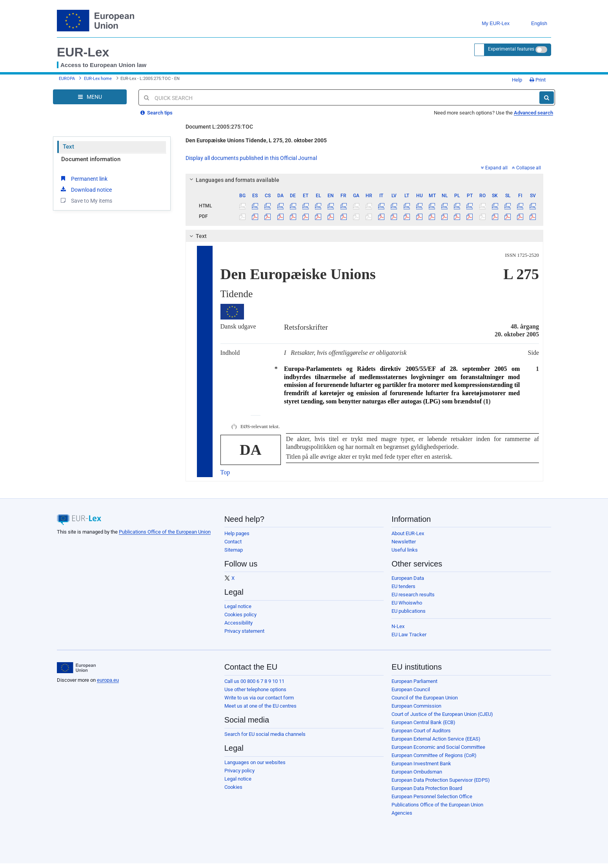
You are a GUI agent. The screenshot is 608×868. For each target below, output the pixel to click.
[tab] (365, 180)
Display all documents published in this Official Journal (251, 158)
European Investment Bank (421, 764)
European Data (408, 578)
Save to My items (86, 200)
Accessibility (238, 623)
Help (514, 80)
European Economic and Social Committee (438, 747)
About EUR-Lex (408, 533)
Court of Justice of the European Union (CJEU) (442, 714)
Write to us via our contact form (259, 698)
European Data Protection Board (427, 788)
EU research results (413, 595)
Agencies (402, 813)
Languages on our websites (255, 762)
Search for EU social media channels (265, 734)
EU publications (409, 611)
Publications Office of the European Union (165, 532)
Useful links (405, 550)
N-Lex (398, 626)
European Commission (416, 706)
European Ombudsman (417, 772)
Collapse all (526, 168)
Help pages (237, 533)
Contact (233, 542)
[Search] (547, 98)
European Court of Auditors (421, 731)
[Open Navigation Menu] (90, 97)
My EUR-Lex (490, 24)
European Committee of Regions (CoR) (434, 755)
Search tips (157, 113)
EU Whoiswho (407, 603)
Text (68, 147)
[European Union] (76, 668)
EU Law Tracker (409, 635)
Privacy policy (239, 771)
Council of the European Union (425, 698)
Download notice (86, 189)
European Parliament (414, 681)
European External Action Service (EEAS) (436, 739)
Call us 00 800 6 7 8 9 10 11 (254, 681)
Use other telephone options (255, 689)
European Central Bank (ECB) (423, 722)
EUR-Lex (83, 52)
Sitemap (234, 550)
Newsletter (404, 542)
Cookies (233, 787)
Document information (91, 159)
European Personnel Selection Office (432, 796)
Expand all (494, 168)
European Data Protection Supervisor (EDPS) (441, 780)
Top (225, 472)
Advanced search (533, 113)
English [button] (533, 24)
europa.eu (108, 680)
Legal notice (238, 606)
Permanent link (83, 178)
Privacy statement (244, 631)
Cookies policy (240, 615)
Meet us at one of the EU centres (260, 706)
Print (538, 80)
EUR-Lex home (98, 79)
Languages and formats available (233, 180)
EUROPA (67, 79)
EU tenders (403, 586)
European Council (411, 689)
